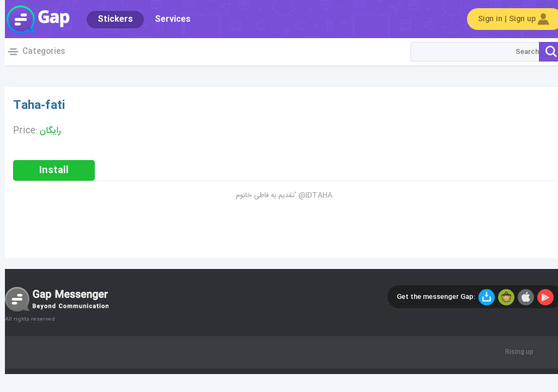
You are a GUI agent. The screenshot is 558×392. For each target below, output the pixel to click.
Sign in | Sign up (510, 19)
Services (168, 19)
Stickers (110, 19)
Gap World (33, 19)
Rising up (514, 352)
